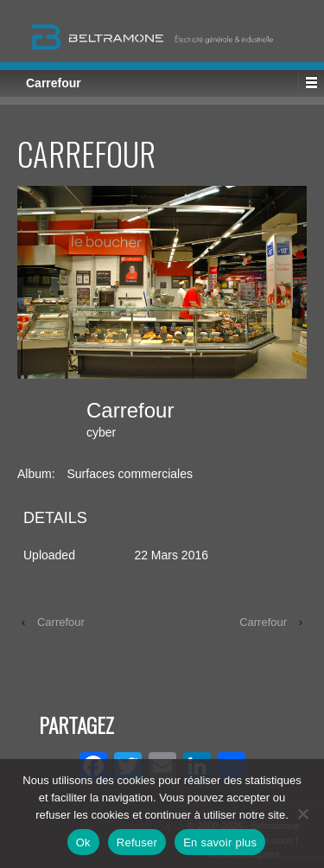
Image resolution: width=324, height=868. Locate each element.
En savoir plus (220, 842)
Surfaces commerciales (130, 474)
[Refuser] (302, 814)
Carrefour (61, 622)
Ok (83, 842)
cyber (101, 432)
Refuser (137, 842)
